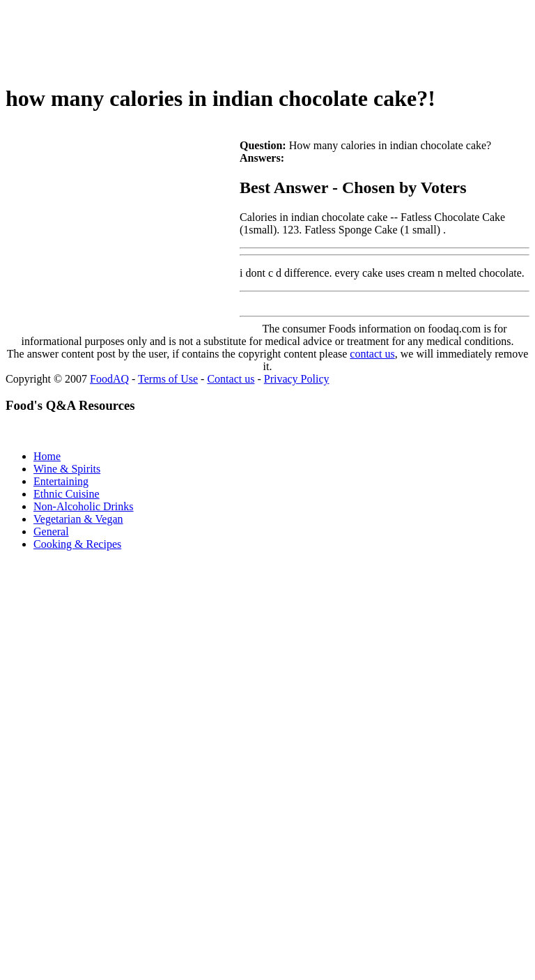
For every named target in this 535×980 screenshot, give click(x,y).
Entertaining (61, 481)
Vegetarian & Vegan (78, 519)
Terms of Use (168, 379)
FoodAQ (109, 379)
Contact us (231, 379)
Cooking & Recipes (77, 544)
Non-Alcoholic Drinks (84, 506)
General (51, 531)
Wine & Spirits (67, 469)
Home (47, 456)
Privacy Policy (297, 379)
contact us (372, 354)
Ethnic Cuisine (67, 494)
